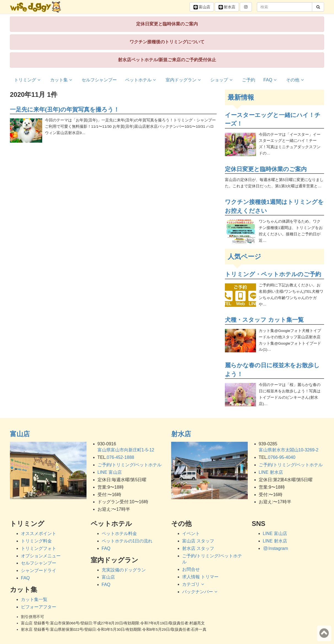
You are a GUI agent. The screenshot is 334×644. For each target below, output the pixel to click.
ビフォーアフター (39, 607)
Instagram (276, 548)
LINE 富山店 (110, 472)
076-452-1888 (120, 457)
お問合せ (191, 569)
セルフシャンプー (99, 80)
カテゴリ (194, 584)
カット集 (62, 80)
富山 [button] (202, 7)
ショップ (222, 80)
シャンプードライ (39, 570)
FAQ (271, 80)
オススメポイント (39, 533)
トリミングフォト (39, 548)
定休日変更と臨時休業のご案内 (167, 24)
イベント (191, 533)
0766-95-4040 (282, 457)
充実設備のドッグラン (124, 570)
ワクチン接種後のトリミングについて (167, 42)
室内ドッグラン (184, 80)
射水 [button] (227, 7)
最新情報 (241, 97)
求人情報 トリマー (200, 577)
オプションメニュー (41, 556)
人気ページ (244, 256)
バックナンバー (200, 592)
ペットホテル (141, 80)
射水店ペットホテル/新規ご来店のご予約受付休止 (167, 60)
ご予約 (249, 80)
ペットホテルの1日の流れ (127, 541)
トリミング (28, 80)
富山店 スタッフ (198, 541)
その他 (296, 80)
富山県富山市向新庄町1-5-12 (126, 450)
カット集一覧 (34, 599)
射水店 (181, 434)
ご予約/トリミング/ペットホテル (130, 465)
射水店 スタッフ (198, 548)
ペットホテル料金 (119, 533)
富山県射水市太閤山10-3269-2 (289, 450)
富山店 (20, 434)
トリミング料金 (36, 541)
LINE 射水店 (271, 472)
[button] (246, 7)
